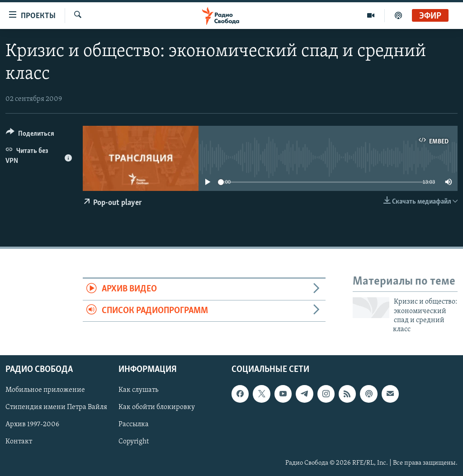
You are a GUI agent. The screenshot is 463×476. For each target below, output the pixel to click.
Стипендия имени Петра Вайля (56, 407)
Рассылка (134, 424)
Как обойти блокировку (157, 407)
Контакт (19, 442)
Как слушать (138, 390)
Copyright (134, 442)
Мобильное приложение (45, 390)
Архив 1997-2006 (32, 424)
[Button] (30, 135)
